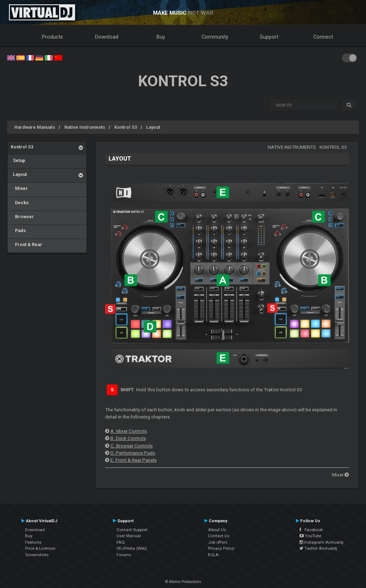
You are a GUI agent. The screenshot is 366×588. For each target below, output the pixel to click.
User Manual (129, 536)
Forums (124, 555)
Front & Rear (26, 244)
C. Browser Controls (132, 446)
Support (269, 37)
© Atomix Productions (183, 582)
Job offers (218, 542)
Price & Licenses (40, 548)
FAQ (121, 542)
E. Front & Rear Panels (133, 460)
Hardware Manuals (35, 127)
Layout (153, 127)
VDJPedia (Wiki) (132, 548)
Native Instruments (85, 127)
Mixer (19, 188)
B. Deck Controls (128, 438)
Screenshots (37, 555)
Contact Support (132, 530)
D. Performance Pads (133, 453)
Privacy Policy (221, 548)
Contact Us (219, 536)
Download (107, 37)
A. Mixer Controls (129, 431)
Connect (323, 37)
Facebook (311, 530)
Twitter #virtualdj (318, 548)
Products (52, 37)
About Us (217, 530)
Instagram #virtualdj (322, 542)
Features (33, 542)
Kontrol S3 (126, 127)
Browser (22, 217)
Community (215, 37)
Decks (20, 203)
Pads (18, 231)
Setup (18, 160)
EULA (213, 555)
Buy (161, 37)
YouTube (310, 536)
